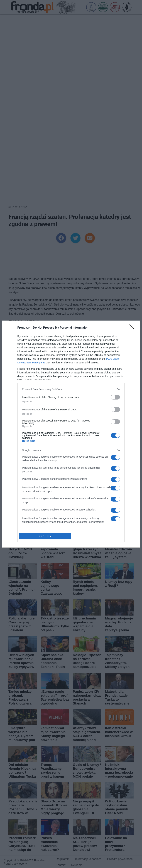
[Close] (133, 328)
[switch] (115, 397)
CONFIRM (45, 536)
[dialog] (71, 434)
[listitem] (71, 389)
